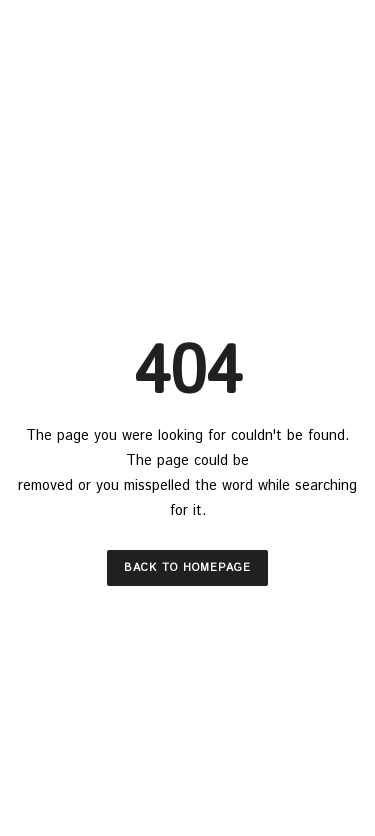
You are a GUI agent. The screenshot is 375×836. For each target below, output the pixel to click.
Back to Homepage (187, 568)
